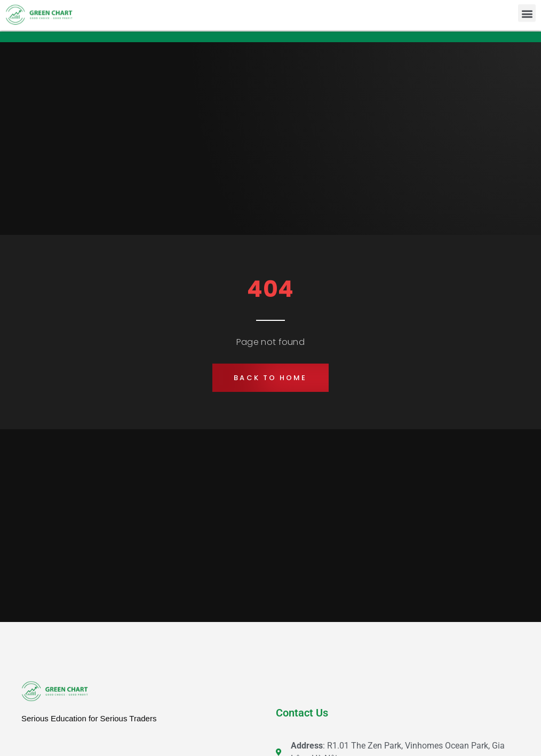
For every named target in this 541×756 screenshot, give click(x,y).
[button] (527, 12)
